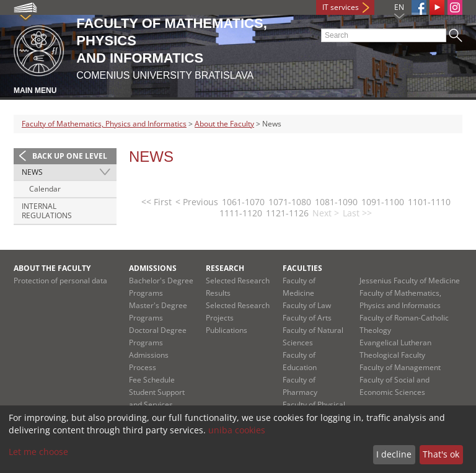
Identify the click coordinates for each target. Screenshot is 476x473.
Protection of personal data (60, 281)
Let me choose (38, 452)
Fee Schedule (152, 380)
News (32, 172)
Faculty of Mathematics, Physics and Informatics (104, 124)
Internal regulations (47, 211)
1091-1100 (383, 202)
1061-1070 (243, 202)
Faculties (302, 268)
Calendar (45, 189)
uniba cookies (237, 430)
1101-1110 (429, 202)
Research (225, 268)
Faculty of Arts (307, 318)
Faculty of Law (307, 305)
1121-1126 (287, 213)
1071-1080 (290, 202)
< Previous (197, 202)
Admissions (153, 268)
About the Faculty (224, 124)
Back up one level (70, 156)
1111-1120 (241, 213)
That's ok (441, 454)
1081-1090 (336, 202)
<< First (156, 202)
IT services (341, 7)
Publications (227, 330)
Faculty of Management (400, 367)
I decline (394, 454)
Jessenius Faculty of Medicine (410, 281)
